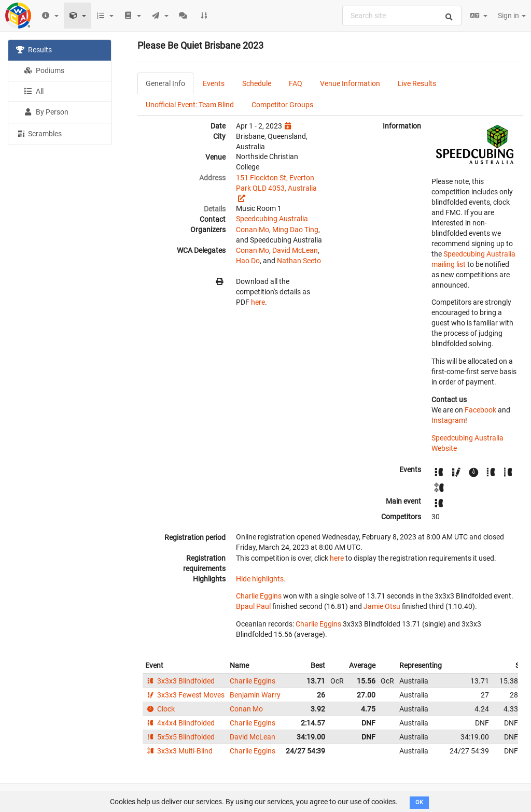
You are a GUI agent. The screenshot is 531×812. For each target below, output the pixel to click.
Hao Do (248, 261)
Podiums (44, 70)
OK (419, 802)
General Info (165, 83)
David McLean (295, 250)
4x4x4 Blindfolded (180, 723)
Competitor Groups (282, 105)
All (34, 91)
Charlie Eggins (259, 596)
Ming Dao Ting (295, 230)
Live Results (417, 83)
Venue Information (350, 83)
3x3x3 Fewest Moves (185, 695)
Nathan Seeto (299, 261)
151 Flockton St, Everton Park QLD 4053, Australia (276, 183)
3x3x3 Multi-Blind (179, 751)
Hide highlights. (261, 579)
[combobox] (402, 16)
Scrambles (39, 133)
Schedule (257, 83)
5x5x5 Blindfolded (180, 737)
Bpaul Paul (253, 606)
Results (34, 50)
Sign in (512, 16)
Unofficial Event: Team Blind (190, 105)
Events (214, 83)
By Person (46, 112)
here (258, 302)
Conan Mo (253, 230)
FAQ (296, 83)
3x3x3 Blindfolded (180, 681)
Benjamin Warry (255, 695)
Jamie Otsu (382, 606)
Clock (160, 709)
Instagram (448, 420)
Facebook (480, 410)
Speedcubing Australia (272, 219)
